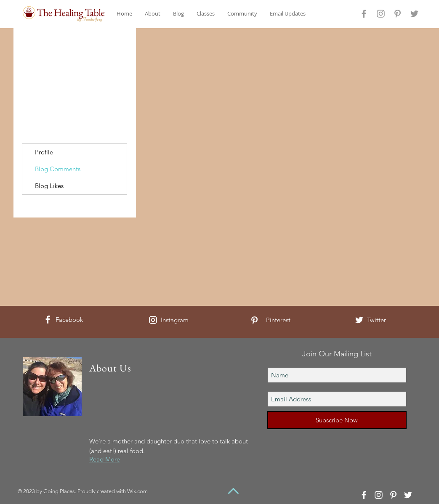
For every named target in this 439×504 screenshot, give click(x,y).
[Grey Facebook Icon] (364, 14)
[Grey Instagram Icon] (381, 14)
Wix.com (137, 491)
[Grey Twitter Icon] (414, 14)
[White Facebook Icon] (48, 320)
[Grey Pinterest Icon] (398, 14)
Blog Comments (58, 169)
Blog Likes (49, 186)
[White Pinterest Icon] (254, 320)
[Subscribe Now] (337, 420)
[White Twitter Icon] (359, 320)
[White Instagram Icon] (153, 320)
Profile (44, 152)
